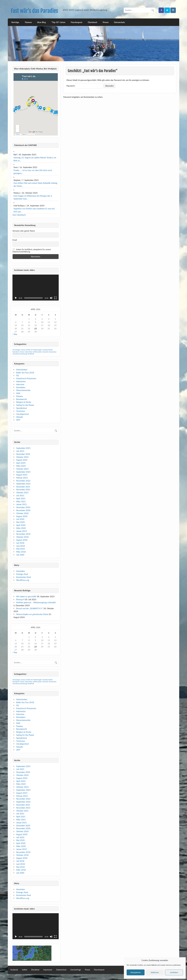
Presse (106, 22)
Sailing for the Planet (25, 405)
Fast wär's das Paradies (34, 11)
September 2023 (23, 472)
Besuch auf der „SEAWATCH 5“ (30, 608)
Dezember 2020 (23, 507)
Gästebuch (92, 22)
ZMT (18, 420)
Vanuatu (20, 417)
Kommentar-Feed (24, 577)
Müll (18, 393)
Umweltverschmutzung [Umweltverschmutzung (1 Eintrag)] (20, 354)
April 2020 (21, 525)
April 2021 (21, 498)
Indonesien (21, 381)
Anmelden (21, 571)
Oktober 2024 (22, 457)
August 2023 (22, 475)
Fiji (18, 375)
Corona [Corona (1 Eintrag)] (23, 350)
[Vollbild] (55, 298)
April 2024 (21, 463)
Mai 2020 (20, 522)
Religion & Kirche (24, 402)
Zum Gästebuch (19, 215)
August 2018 (22, 540)
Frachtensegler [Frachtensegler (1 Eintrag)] (37, 350)
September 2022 (23, 484)
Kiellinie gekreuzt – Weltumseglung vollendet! (36, 602)
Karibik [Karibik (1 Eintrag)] (50, 350)
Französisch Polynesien (26, 378)
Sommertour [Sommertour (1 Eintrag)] (53, 352)
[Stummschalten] (51, 298)
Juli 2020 (20, 519)
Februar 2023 (22, 478)
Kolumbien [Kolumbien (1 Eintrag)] (16, 352)
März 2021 (21, 501)
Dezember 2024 (23, 454)
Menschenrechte (23, 390)
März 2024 (21, 466)
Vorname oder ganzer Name (24, 231)
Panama (19, 396)
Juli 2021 (20, 495)
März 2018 (21, 552)
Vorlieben (174, 972)
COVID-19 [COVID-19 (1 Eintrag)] (29, 350)
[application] (36, 288)
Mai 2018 (20, 549)
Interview (20, 384)
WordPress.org (23, 580)
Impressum (48, 970)
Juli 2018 (20, 543)
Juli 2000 (20, 555)
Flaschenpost (77, 22)
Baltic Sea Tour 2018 (25, 373)
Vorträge (15, 22)
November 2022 (23, 481)
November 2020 (23, 510)
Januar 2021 (21, 504)
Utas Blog (41, 22)
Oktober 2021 (22, 492)
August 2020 (22, 516)
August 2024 (22, 460)
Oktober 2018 (22, 537)
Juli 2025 (20, 451)
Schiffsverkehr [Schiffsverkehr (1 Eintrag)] (37, 352)
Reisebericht (21, 399)
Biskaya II (20, 599)
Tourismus (21, 411)
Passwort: (85, 86)
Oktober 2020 (22, 513)
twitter (25, 970)
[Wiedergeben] (16, 298)
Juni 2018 (21, 546)
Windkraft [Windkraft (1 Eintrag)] (31, 354)
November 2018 (23, 534)
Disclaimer (35, 970)
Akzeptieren (136, 972)
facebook (14, 970)
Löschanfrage (76, 970)
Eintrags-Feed (22, 574)
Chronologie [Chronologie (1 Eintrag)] (16, 350)
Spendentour (22, 408)
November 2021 (23, 489)
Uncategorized (22, 414)
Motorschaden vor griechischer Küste (32, 614)
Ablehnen (155, 972)
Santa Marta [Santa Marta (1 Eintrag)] (29, 352)
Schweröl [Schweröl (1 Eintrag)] (45, 352)
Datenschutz (119, 22)
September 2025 (23, 448)
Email (15, 240)
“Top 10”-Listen (58, 22)
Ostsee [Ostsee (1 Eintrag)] (22, 352)
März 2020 (21, 528)
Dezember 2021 (23, 487)
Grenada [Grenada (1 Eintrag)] (45, 350)
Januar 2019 (21, 531)
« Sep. (15, 334)
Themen (28, 22)
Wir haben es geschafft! (26, 596)
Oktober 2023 (22, 469)
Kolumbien (21, 387)
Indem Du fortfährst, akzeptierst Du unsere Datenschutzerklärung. (32, 251)
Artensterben (22, 370)
